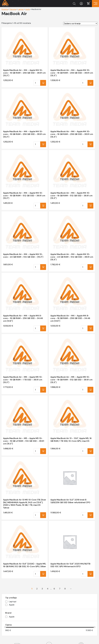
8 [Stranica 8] (65, 589)
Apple (28, 9)
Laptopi (21, 9)
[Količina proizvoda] (37, 83)
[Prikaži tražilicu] (74, 4)
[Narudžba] (80, 23)
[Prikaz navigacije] (95, 4)
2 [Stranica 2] (37, 589)
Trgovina (13, 9)
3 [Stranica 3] (42, 589)
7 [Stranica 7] (60, 589)
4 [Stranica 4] (48, 589)
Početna (5, 9)
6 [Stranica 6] (54, 589)
